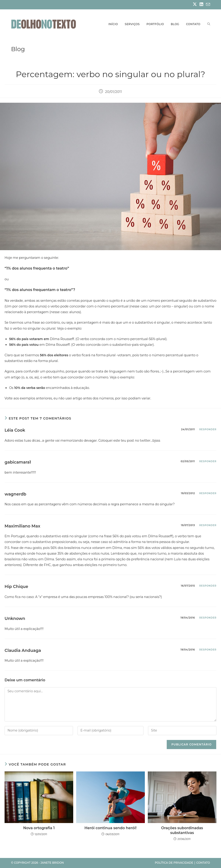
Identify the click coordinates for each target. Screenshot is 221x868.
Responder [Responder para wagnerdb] (208, 493)
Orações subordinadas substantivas (182, 830)
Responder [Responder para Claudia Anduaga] (208, 650)
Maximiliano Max (22, 526)
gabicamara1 (18, 462)
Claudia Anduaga (23, 650)
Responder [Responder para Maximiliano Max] (208, 525)
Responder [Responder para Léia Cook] (208, 429)
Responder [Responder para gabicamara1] (208, 461)
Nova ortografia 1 (39, 828)
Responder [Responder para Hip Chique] (208, 586)
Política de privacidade (174, 863)
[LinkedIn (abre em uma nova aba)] (201, 5)
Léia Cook (15, 430)
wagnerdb (15, 494)
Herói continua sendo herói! (110, 828)
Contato (203, 863)
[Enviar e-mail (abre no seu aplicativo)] (207, 5)
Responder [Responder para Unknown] (208, 618)
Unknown (15, 619)
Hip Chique (16, 587)
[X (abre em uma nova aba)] (195, 5)
